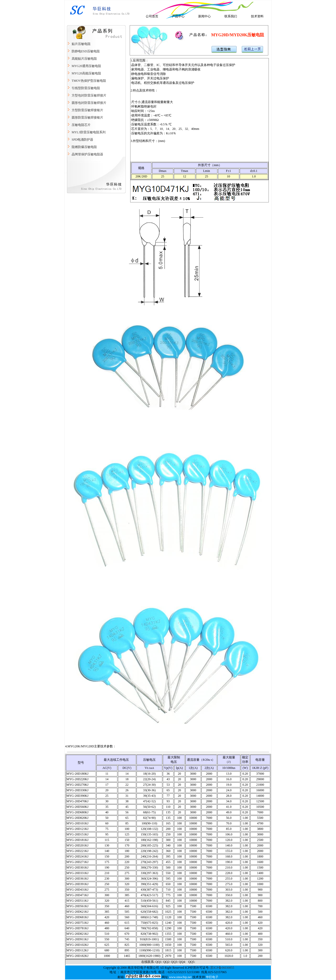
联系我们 (231, 16)
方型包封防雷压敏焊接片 (89, 95)
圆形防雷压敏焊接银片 (87, 118)
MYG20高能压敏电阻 (86, 73)
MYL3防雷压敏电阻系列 (88, 132)
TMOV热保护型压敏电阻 (89, 81)
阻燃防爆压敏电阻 (84, 147)
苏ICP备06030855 (222, 968)
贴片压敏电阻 (81, 44)
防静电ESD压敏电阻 (86, 51)
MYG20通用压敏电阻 (86, 66)
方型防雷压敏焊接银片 (87, 110)
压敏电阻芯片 (81, 125)
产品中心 (178, 16)
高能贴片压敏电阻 (84, 59)
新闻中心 (204, 16)
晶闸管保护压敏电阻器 (87, 154)
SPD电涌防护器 (82, 140)
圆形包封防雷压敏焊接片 (89, 103)
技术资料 (257, 16)
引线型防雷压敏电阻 (86, 88)
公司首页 (152, 16)
